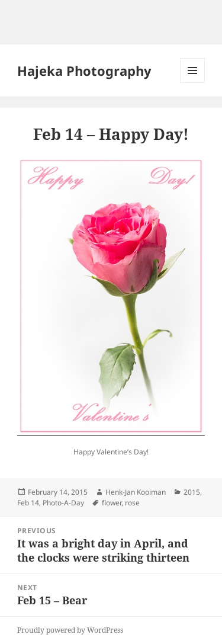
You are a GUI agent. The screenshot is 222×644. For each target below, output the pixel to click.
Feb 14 (28, 503)
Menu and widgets (193, 83)
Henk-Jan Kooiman (136, 492)
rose (132, 503)
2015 (192, 492)
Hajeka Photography (84, 71)
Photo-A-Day (63, 503)
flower (112, 503)
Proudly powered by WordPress (70, 630)
